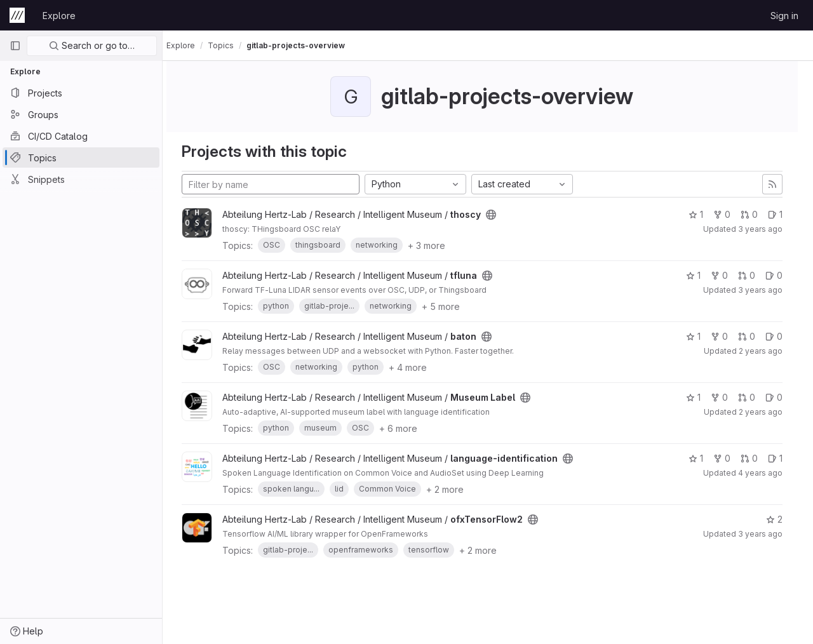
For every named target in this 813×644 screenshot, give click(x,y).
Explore (59, 16)
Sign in (784, 16)
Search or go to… (92, 45)
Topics (232, 45)
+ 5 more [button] (452, 306)
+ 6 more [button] (410, 428)
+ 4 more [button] (419, 367)
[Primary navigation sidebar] (15, 46)
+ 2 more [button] (456, 489)
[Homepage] (17, 15)
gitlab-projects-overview (307, 45)
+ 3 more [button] (438, 245)
